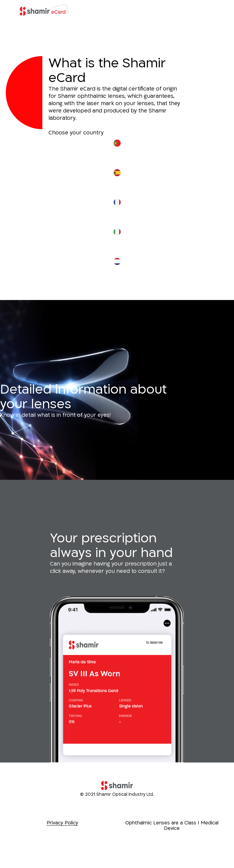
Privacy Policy (62, 823)
